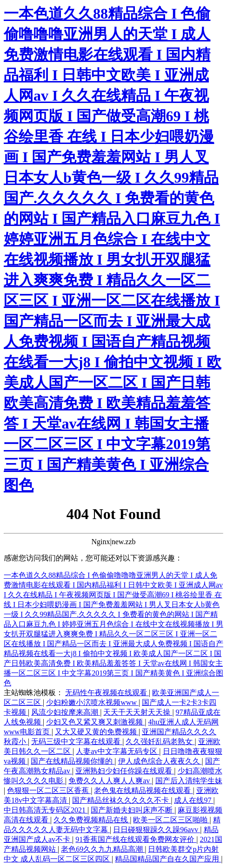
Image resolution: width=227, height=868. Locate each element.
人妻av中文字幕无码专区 (117, 751)
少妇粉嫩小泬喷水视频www (92, 702)
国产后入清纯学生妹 (189, 781)
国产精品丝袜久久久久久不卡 (121, 800)
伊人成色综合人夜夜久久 (160, 761)
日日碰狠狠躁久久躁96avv (157, 830)
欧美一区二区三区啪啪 (171, 820)
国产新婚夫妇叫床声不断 (133, 810)
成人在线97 (194, 800)
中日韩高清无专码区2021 (46, 810)
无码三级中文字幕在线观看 (77, 742)
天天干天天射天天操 (138, 712)
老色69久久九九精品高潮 (103, 849)
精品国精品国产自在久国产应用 (168, 859)
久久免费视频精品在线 (92, 820)
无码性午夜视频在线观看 (107, 693)
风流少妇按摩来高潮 (66, 712)
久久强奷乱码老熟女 (160, 742)
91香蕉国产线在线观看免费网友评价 (136, 839)
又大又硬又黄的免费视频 (97, 732)
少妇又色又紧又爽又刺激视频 (95, 722)
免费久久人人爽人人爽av (110, 781)
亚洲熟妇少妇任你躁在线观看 (125, 771)
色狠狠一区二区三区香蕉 (49, 790)
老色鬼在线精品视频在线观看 (143, 790)
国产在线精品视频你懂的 (73, 761)
